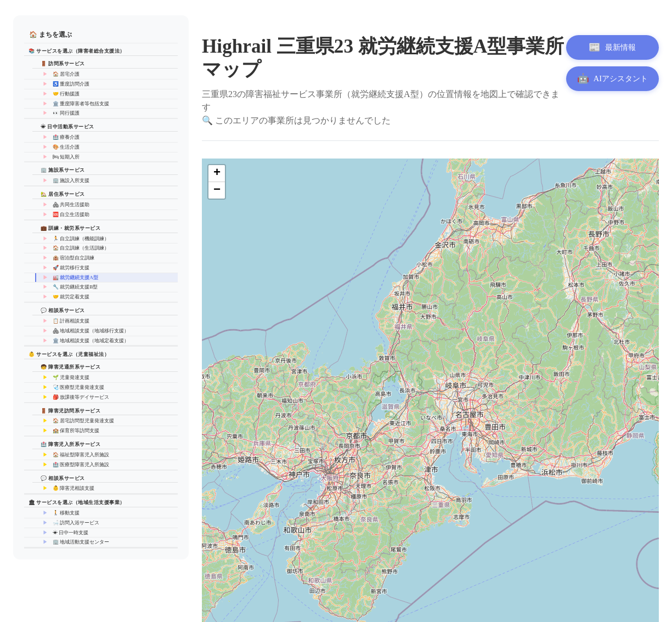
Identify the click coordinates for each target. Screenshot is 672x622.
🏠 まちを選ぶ (50, 35)
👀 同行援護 (66, 113)
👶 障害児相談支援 (74, 488)
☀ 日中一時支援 (70, 533)
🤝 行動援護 (66, 94)
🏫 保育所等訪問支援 (76, 431)
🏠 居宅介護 (66, 74)
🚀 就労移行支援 (71, 268)
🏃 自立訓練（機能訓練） (81, 239)
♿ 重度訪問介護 (71, 84)
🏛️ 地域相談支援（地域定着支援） (91, 341)
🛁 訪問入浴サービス (76, 523)
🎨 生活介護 (66, 147)
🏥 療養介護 (66, 137)
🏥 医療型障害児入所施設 (81, 465)
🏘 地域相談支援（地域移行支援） (91, 331)
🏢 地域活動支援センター (81, 542)
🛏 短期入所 (66, 157)
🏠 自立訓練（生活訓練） (81, 248)
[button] (217, 174)
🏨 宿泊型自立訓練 (74, 258)
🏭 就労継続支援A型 (75, 278)
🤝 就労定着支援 (71, 297)
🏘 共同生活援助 (71, 205)
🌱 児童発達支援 (71, 377)
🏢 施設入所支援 (71, 180)
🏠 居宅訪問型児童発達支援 (83, 421)
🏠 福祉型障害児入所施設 (81, 455)
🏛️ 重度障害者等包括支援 (81, 104)
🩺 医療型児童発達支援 (78, 387)
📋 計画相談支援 (71, 321)
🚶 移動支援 (66, 513)
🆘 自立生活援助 (71, 214)
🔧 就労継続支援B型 (75, 287)
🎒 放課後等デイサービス (81, 397)
